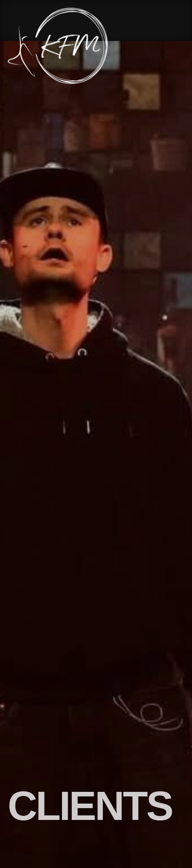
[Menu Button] (177, 46)
